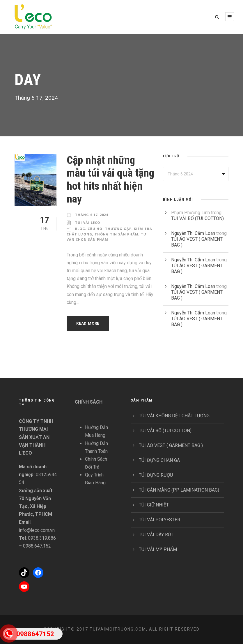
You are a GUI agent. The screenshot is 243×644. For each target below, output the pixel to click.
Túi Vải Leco (88, 222)
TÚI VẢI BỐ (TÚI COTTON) (197, 218)
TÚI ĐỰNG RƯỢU (156, 475)
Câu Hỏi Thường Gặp (110, 229)
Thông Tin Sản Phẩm (117, 234)
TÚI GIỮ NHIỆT (154, 505)
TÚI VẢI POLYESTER (159, 520)
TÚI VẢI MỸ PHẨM (158, 549)
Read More (88, 323)
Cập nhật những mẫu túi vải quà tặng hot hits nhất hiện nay (110, 180)
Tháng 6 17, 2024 (92, 215)
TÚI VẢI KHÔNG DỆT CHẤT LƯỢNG (174, 416)
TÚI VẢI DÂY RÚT (156, 535)
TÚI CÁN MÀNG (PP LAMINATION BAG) (179, 490)
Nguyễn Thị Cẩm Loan (193, 233)
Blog (80, 229)
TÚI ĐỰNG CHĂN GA (159, 460)
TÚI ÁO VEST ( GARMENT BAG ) (171, 445)
